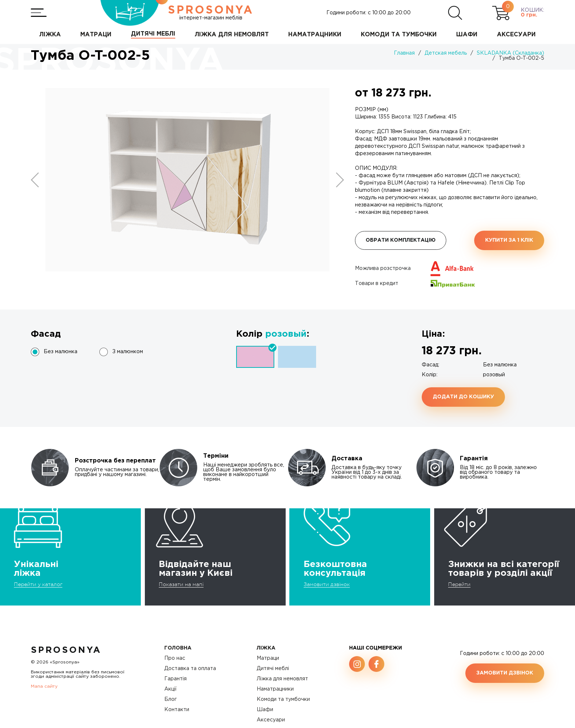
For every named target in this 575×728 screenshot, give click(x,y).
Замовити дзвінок (327, 584)
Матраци (268, 658)
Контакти (177, 710)
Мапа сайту (44, 686)
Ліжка (266, 648)
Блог (171, 699)
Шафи (265, 710)
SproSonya (66, 650)
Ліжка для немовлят (282, 679)
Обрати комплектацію (401, 240)
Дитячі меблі (273, 669)
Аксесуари (271, 720)
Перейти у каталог (38, 584)
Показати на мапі (181, 584)
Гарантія (175, 679)
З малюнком (128, 352)
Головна (178, 648)
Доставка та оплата (190, 669)
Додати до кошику (463, 397)
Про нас (175, 658)
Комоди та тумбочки (283, 699)
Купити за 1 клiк (509, 240)
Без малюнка (61, 352)
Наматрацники (275, 689)
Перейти (459, 584)
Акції (171, 689)
